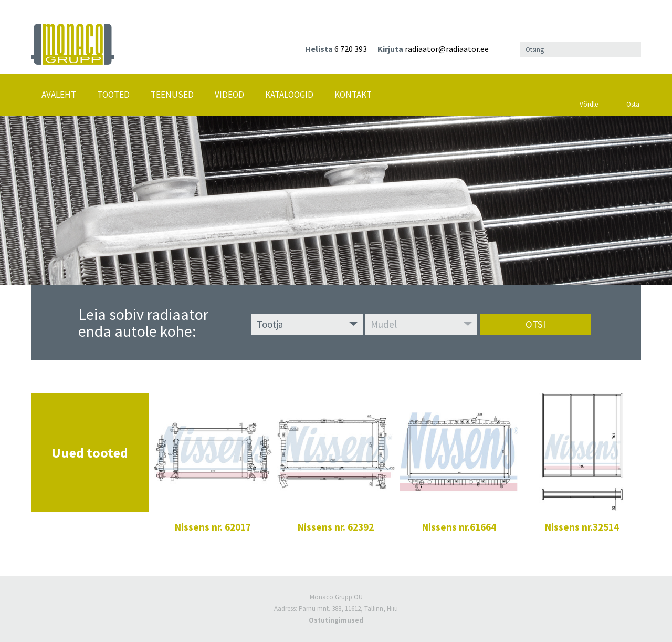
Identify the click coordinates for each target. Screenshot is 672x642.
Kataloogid (289, 95)
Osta (633, 92)
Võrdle (589, 91)
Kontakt (353, 95)
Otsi (535, 324)
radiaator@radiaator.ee (447, 49)
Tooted (113, 95)
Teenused (172, 95)
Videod (229, 95)
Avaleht (59, 95)
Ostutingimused (336, 620)
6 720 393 (351, 49)
